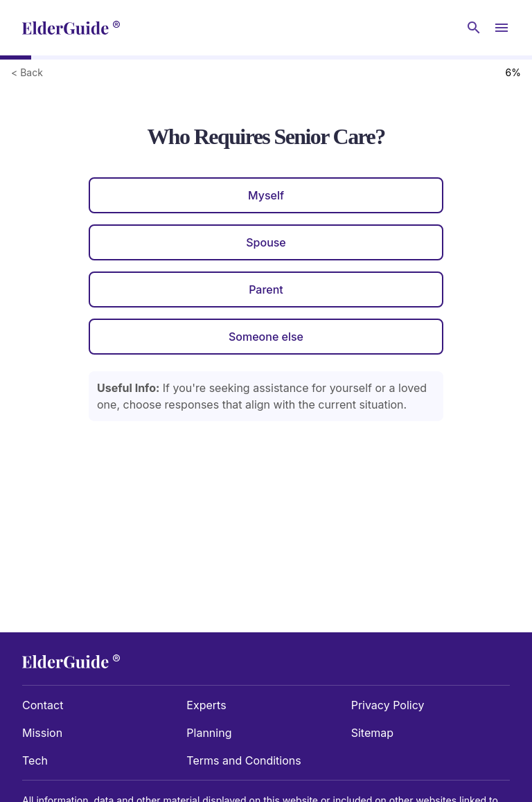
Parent (266, 289)
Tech (35, 760)
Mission (42, 733)
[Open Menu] (502, 28)
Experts (206, 705)
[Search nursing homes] (474, 28)
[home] (71, 28)
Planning (209, 733)
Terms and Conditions (243, 760)
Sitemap (372, 733)
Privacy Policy (388, 705)
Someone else (266, 337)
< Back (27, 72)
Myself (266, 195)
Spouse (266, 242)
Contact (43, 705)
